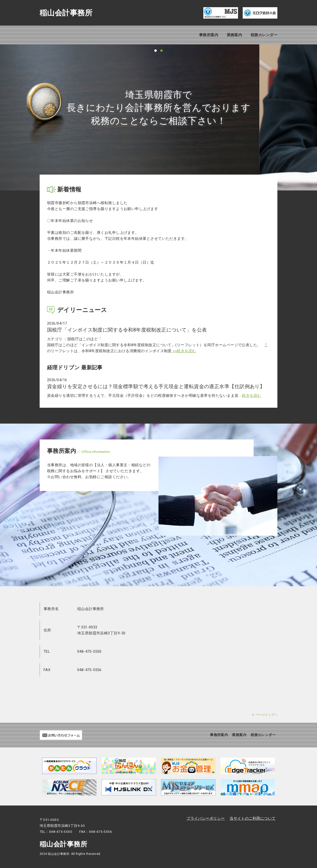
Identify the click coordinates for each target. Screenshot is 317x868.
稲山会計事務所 (66, 13)
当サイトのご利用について (252, 818)
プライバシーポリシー (206, 818)
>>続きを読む (184, 351)
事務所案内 (209, 35)
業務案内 (235, 35)
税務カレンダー (264, 35)
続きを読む (251, 396)
